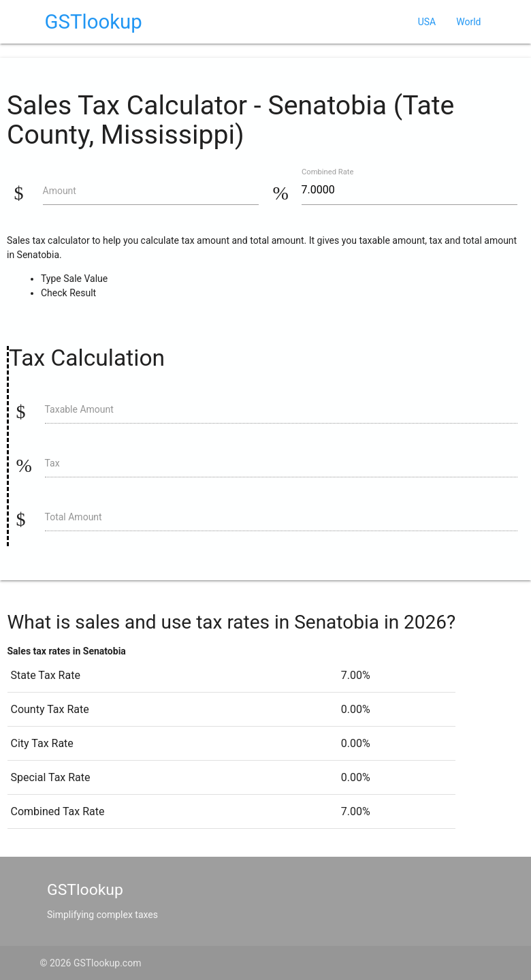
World (468, 22)
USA (427, 22)
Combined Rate (327, 172)
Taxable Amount (79, 409)
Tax (52, 463)
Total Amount (74, 517)
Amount (60, 191)
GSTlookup (94, 22)
